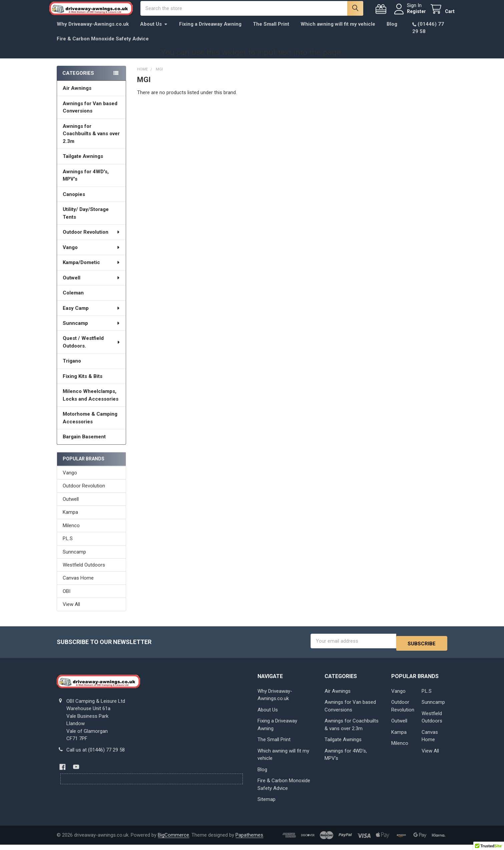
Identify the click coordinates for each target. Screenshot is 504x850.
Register (409, 15)
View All (71, 612)
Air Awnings (77, 95)
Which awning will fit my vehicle (338, 31)
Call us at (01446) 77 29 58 (96, 755)
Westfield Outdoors (84, 572)
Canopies (74, 202)
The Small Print (271, 31)
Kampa (70, 519)
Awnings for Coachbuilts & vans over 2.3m (91, 141)
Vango (91, 255)
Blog (392, 31)
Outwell (91, 285)
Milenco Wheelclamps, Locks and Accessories (91, 402)
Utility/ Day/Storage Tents (86, 221)
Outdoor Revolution (91, 239)
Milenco (71, 533)
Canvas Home (78, 585)
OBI (67, 599)
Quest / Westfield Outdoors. (92, 349)
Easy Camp (91, 315)
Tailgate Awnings (83, 164)
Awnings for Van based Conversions (90, 115)
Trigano (72, 368)
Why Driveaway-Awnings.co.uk (93, 31)
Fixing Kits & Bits (83, 384)
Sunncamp (91, 331)
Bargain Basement (84, 444)
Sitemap (267, 805)
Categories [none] (78, 80)
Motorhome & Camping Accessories (90, 425)
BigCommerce (173, 840)
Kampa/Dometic (91, 270)
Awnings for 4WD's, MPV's (86, 183)
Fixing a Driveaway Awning (210, 31)
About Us (154, 31)
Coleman (73, 300)
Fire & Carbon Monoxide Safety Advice (103, 46)
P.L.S (68, 546)
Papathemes (249, 840)
